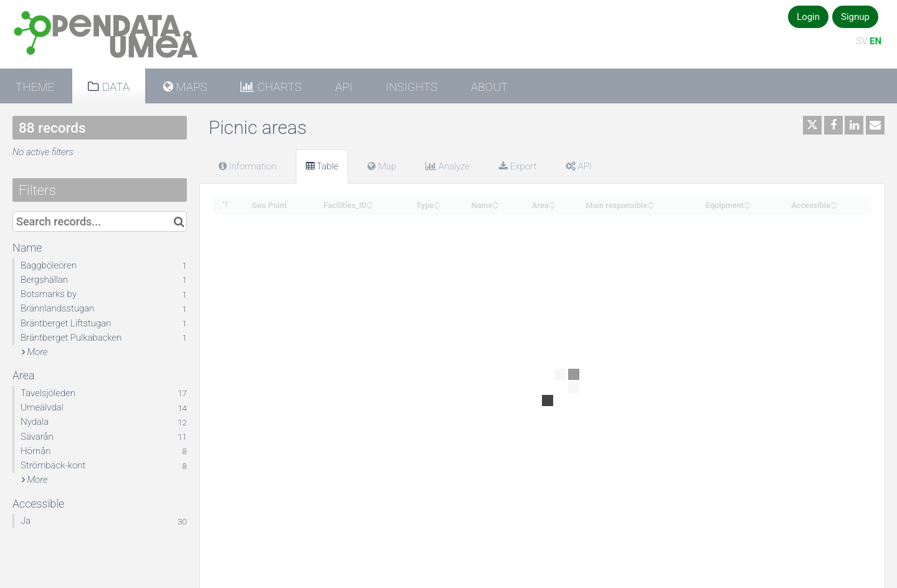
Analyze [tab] (448, 166)
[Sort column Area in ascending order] (552, 202)
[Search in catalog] (179, 221)
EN (876, 41)
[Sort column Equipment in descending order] (747, 206)
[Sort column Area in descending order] (552, 206)
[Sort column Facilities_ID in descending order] (369, 206)
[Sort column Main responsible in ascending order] (650, 202)
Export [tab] (518, 166)
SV (861, 41)
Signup (855, 17)
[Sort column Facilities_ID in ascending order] (369, 202)
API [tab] (579, 166)
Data (114, 87)
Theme (35, 87)
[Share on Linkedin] (854, 125)
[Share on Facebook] (833, 125)
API (344, 87)
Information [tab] (248, 166)
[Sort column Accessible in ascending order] (833, 202)
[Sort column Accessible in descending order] (833, 206)
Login (808, 17)
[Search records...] (100, 221)
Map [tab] (382, 166)
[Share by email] (875, 125)
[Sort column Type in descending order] (437, 206)
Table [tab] (322, 166)
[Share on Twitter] (812, 125)
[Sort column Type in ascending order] (437, 202)
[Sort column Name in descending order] (495, 206)
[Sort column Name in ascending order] (495, 202)
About (489, 87)
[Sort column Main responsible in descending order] (650, 206)
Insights (411, 87)
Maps (190, 87)
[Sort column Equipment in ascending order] (747, 202)
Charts (278, 87)
